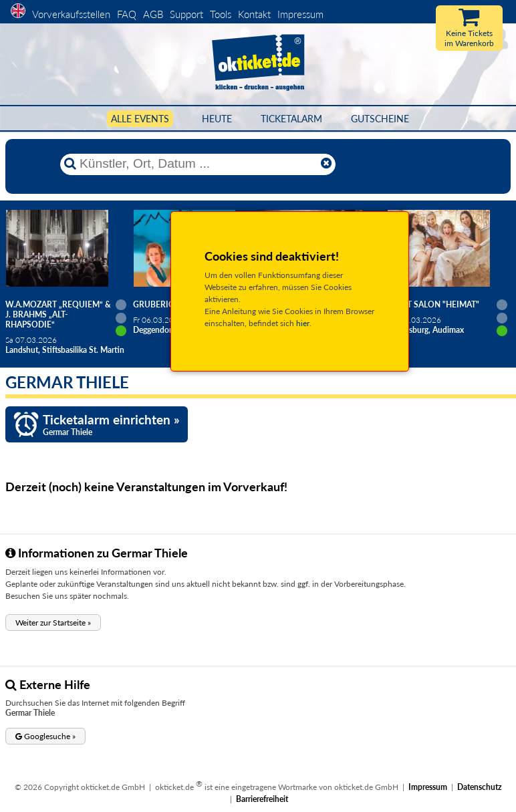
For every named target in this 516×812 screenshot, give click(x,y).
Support (186, 14)
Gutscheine (380, 119)
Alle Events (140, 119)
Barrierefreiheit (262, 799)
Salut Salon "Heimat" (433, 304)
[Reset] (326, 164)
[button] (53, 623)
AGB (153, 14)
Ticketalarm (291, 119)
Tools (221, 14)
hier (303, 323)
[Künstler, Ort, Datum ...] (197, 164)
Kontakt (254, 14)
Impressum (300, 14)
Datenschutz (480, 787)
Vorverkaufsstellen (71, 14)
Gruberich (156, 304)
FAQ (127, 14)
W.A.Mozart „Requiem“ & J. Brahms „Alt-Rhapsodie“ (58, 314)
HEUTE (217, 119)
